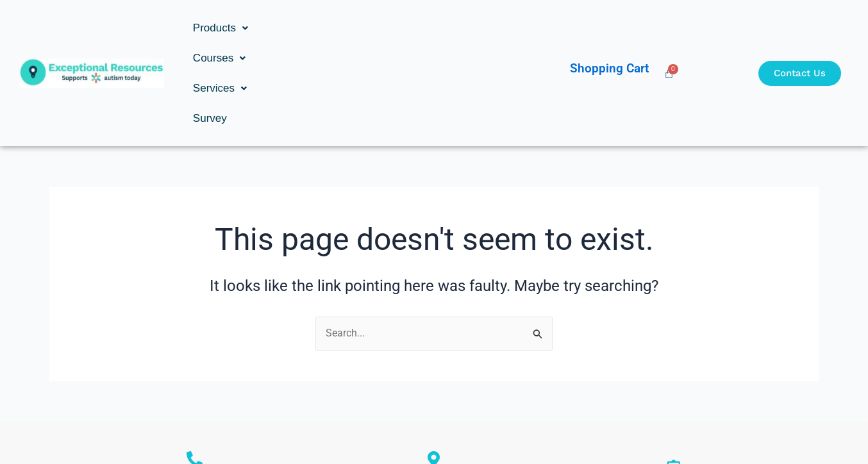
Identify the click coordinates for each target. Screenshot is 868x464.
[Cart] (669, 28)
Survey (429, 28)
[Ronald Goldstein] (195, 369)
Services (366, 28)
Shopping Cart (609, 23)
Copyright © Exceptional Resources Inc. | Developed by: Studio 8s (434, 429)
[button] (221, 28)
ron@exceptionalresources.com (673, 394)
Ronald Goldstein (195, 386)
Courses (294, 28)
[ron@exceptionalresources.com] (673, 377)
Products (221, 28)
